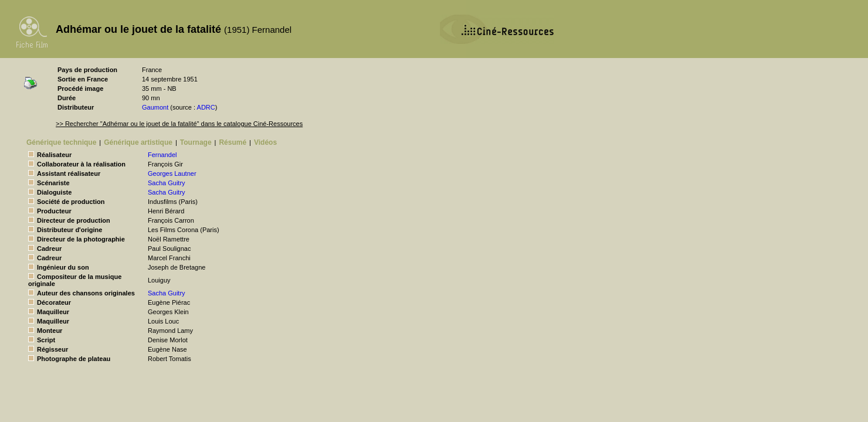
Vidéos (265, 142)
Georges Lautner (172, 173)
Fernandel (162, 155)
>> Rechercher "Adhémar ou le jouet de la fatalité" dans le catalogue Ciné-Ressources (179, 124)
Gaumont (155, 107)
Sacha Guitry (167, 183)
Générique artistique (138, 142)
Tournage (196, 142)
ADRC (206, 107)
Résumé (233, 142)
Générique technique (61, 142)
